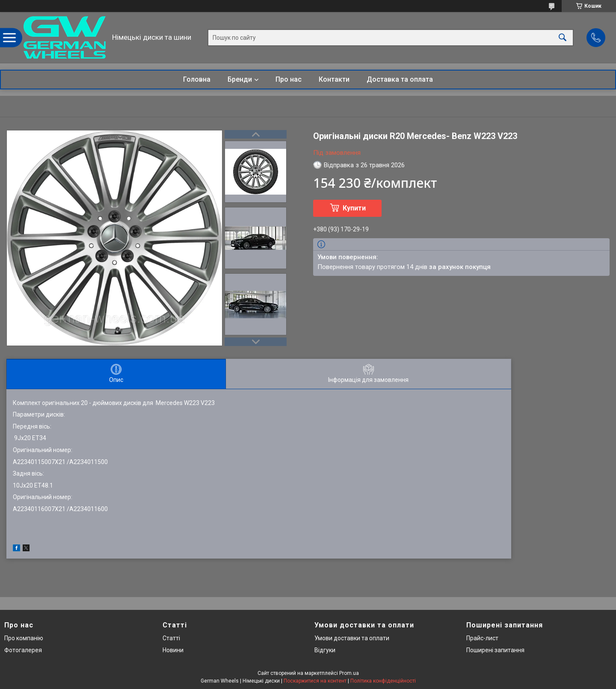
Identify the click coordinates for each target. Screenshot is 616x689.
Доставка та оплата (400, 79)
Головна (197, 79)
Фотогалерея (23, 650)
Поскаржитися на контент (315, 681)
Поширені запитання (495, 650)
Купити (354, 208)
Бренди (240, 79)
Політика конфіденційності (383, 681)
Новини (173, 650)
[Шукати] (563, 37)
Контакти (334, 79)
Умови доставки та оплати (352, 638)
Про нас (289, 79)
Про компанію (24, 638)
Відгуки (325, 650)
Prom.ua (349, 673)
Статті (171, 638)
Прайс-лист (482, 638)
